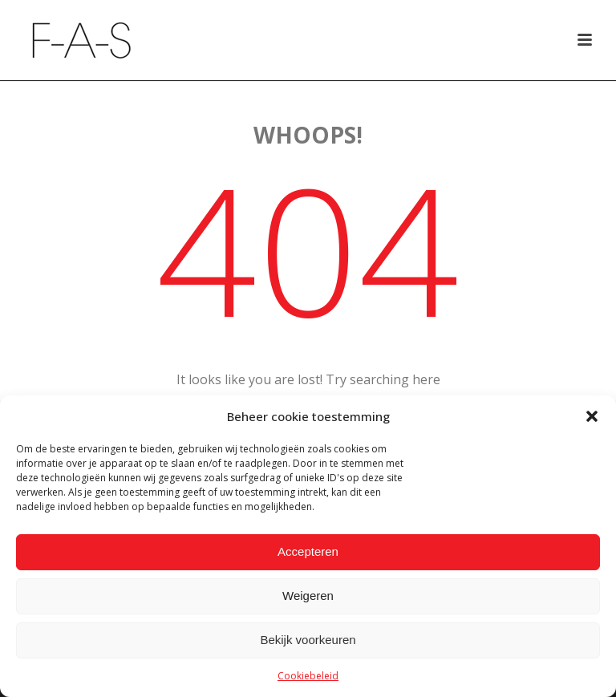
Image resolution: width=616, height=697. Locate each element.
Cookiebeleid (308, 676)
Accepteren (308, 551)
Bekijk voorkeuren (308, 640)
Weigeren (308, 596)
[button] (592, 416)
